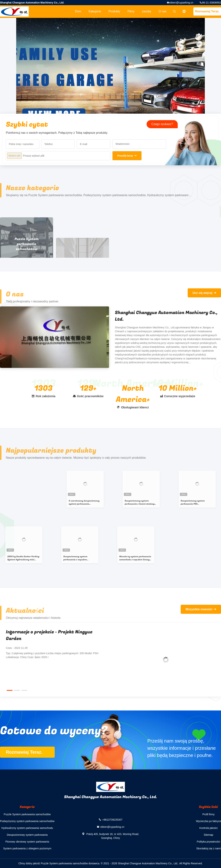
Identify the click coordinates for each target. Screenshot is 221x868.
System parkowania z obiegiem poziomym (27, 848)
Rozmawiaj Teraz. (207, 11)
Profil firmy (208, 814)
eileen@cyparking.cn (181, 3)
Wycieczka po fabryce (208, 821)
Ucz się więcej (202, 293)
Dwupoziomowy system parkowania (27, 835)
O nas (163, 11)
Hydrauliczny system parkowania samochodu (27, 828)
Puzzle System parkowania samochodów (27, 814)
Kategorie (95, 11)
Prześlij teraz (125, 156)
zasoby (147, 11)
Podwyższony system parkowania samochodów (27, 821)
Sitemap (208, 835)
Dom (78, 11)
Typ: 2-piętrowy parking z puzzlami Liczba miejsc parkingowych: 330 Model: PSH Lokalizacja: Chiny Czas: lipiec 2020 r (52, 655)
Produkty (114, 11)
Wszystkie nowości (199, 609)
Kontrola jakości (209, 828)
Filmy (131, 11)
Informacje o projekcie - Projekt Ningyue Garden (49, 635)
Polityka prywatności (209, 842)
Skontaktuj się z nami (208, 848)
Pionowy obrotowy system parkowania (27, 842)
